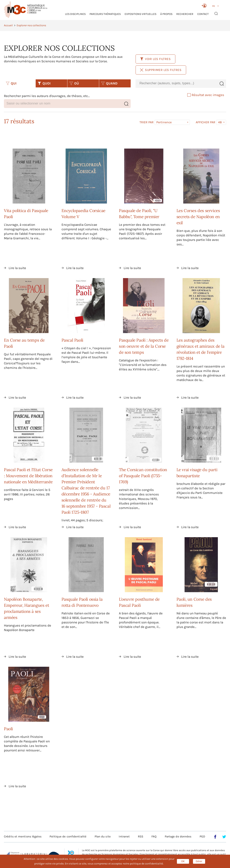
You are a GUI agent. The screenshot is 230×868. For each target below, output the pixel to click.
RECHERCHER (185, 14)
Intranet (124, 836)
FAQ (154, 836)
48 (220, 122)
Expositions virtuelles (140, 14)
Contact (203, 14)
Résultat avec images (206, 95)
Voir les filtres (155, 59)
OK (183, 861)
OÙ (74, 83)
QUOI (44, 83)
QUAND (109, 83)
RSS (141, 836)
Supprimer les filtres (161, 70)
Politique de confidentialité (68, 836)
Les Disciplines (75, 14)
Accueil (8, 25)
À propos (166, 14)
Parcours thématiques (105, 14)
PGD (202, 836)
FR (213, 6)
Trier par (147, 122)
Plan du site (103, 836)
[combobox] (176, 83)
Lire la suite (17, 268)
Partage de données (178, 836)
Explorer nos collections (31, 25)
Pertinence (164, 122)
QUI (11, 83)
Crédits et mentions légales (23, 836)
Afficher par (206, 122)
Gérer (199, 861)
